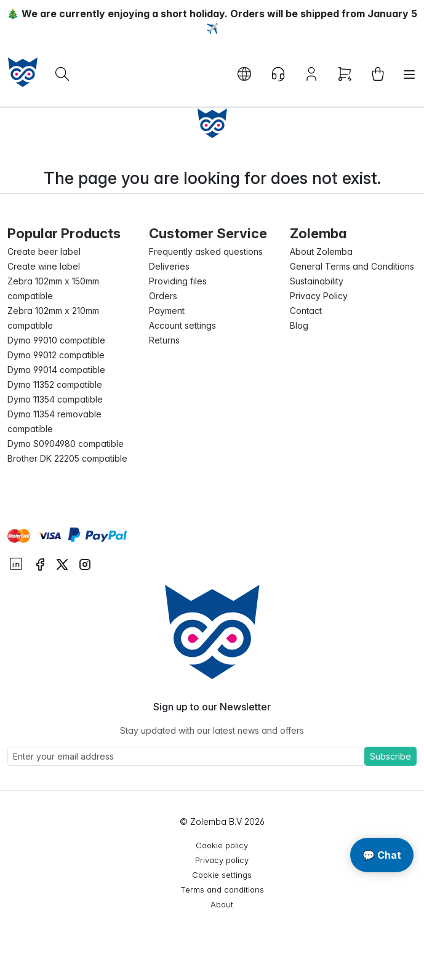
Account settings (182, 325)
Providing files (178, 281)
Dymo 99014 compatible (56, 370)
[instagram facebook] (40, 563)
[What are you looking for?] (62, 74)
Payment (167, 311)
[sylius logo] (23, 72)
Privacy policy (222, 860)
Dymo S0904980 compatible (66, 444)
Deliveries (169, 266)
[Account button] (311, 74)
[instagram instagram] (85, 563)
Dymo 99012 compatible (56, 355)
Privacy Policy (319, 296)
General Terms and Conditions (352, 266)
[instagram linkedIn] (16, 563)
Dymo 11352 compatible (55, 384)
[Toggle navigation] (409, 74)
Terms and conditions (222, 890)
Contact (306, 311)
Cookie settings (222, 875)
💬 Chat (382, 855)
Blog (299, 325)
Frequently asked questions (206, 251)
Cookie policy (222, 845)
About (222, 904)
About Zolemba (321, 251)
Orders (163, 296)
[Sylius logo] (212, 632)
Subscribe (390, 756)
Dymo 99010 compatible (56, 340)
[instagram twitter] (62, 563)
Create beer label (44, 251)
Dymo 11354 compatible (55, 399)
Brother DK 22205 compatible (67, 458)
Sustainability (317, 281)
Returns (164, 340)
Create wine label (44, 266)
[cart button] (378, 74)
